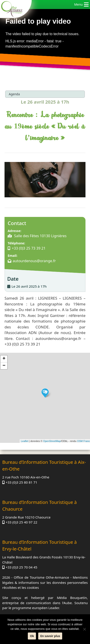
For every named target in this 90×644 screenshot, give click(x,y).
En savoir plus (50, 636)
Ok (32, 636)
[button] (78, 5)
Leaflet (25, 441)
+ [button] (4, 359)
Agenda (14, 94)
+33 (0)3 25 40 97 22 (21, 522)
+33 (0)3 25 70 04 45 (21, 567)
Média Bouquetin (72, 598)
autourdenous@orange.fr (34, 261)
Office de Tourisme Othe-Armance (41, 577)
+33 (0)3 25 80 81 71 (21, 482)
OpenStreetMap (52, 441)
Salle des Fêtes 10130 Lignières (40, 236)
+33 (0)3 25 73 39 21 (29, 248)
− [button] (4, 366)
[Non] (84, 629)
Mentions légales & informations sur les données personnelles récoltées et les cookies (45, 582)
